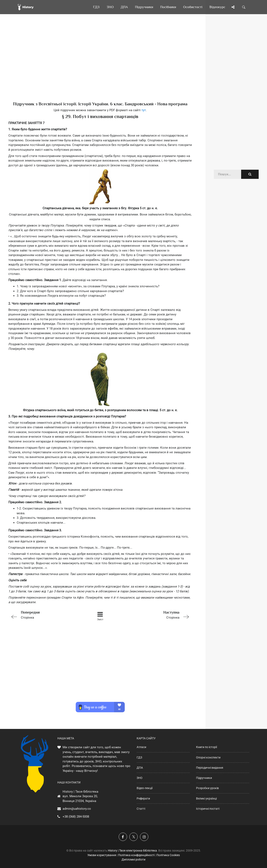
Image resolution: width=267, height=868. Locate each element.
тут (144, 110)
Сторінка (45, 615)
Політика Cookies (168, 855)
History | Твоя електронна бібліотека (132, 851)
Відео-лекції (145, 788)
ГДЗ (139, 757)
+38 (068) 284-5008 (76, 817)
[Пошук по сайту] (244, 7)
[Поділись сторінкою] (233, 7)
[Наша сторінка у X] (133, 837)
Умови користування (102, 855)
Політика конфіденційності (136, 855)
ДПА (140, 768)
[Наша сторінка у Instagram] (144, 837)
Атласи (141, 747)
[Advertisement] (100, 65)
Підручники (204, 778)
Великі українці (206, 798)
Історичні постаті (208, 809)
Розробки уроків (207, 788)
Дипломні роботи (133, 859)
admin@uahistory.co (77, 809)
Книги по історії (207, 747)
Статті (141, 809)
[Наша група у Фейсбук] (123, 837)
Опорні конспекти (208, 757)
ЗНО (140, 778)
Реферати (143, 798)
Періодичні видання (210, 768)
